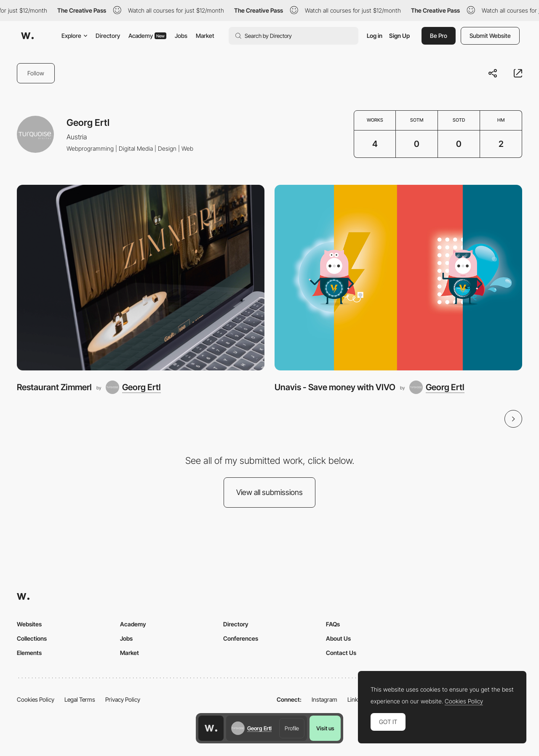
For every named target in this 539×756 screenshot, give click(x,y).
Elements (29, 653)
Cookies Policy (36, 699)
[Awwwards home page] (211, 728)
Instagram (324, 699)
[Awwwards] (27, 36)
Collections (32, 638)
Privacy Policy (123, 699)
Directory (108, 36)
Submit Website (490, 36)
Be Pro (439, 36)
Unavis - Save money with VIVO (335, 387)
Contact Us (341, 653)
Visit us (325, 728)
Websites (29, 624)
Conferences (241, 638)
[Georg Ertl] (133, 387)
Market (205, 36)
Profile (292, 728)
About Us (338, 638)
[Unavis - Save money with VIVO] (398, 278)
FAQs (333, 624)
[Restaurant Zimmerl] (141, 278)
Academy (147, 36)
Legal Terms (80, 699)
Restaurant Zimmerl (54, 387)
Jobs (181, 36)
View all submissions (269, 492)
